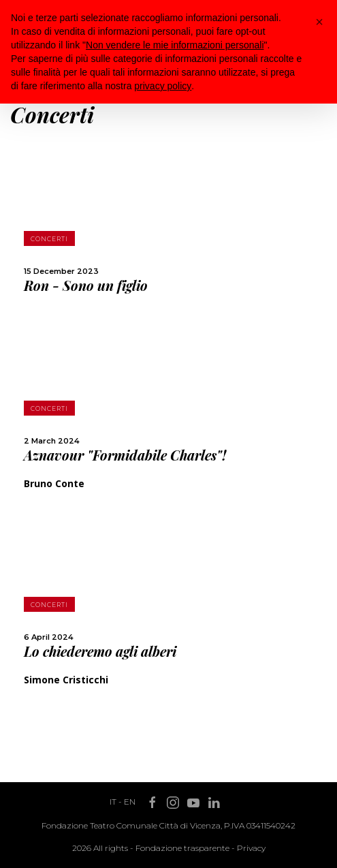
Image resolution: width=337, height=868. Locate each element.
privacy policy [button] (163, 86)
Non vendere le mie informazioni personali (175, 45)
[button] (319, 22)
